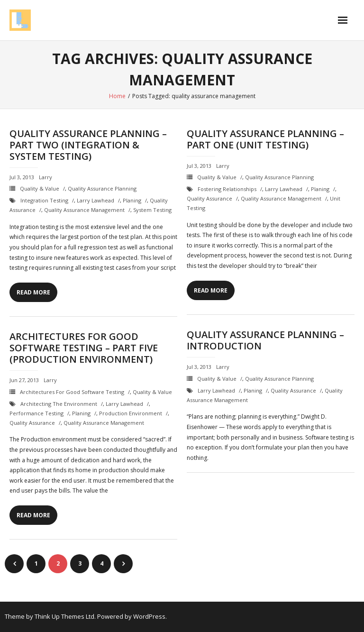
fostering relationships (227, 189)
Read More (33, 292)
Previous (14, 564)
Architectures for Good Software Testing (72, 392)
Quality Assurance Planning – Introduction (265, 340)
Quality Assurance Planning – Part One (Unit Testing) (265, 139)
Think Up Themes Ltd (64, 616)
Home (117, 96)
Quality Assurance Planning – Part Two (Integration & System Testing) (88, 145)
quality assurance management (84, 210)
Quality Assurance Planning (102, 188)
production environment (131, 413)
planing (132, 200)
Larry (45, 177)
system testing (152, 210)
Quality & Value (40, 188)
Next (123, 564)
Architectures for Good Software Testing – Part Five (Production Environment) (84, 348)
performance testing (36, 413)
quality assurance (209, 198)
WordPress (149, 616)
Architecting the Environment (59, 404)
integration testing (44, 200)
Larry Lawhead (96, 200)
